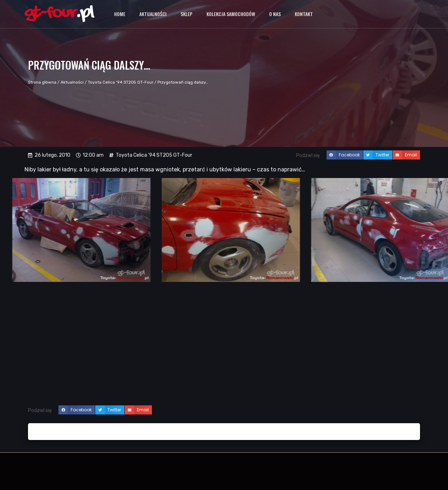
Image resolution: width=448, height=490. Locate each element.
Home (120, 14)
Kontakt (304, 14)
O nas (275, 14)
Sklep (187, 14)
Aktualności (153, 14)
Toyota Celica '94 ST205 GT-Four (121, 82)
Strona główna (42, 82)
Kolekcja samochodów (231, 14)
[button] (345, 155)
